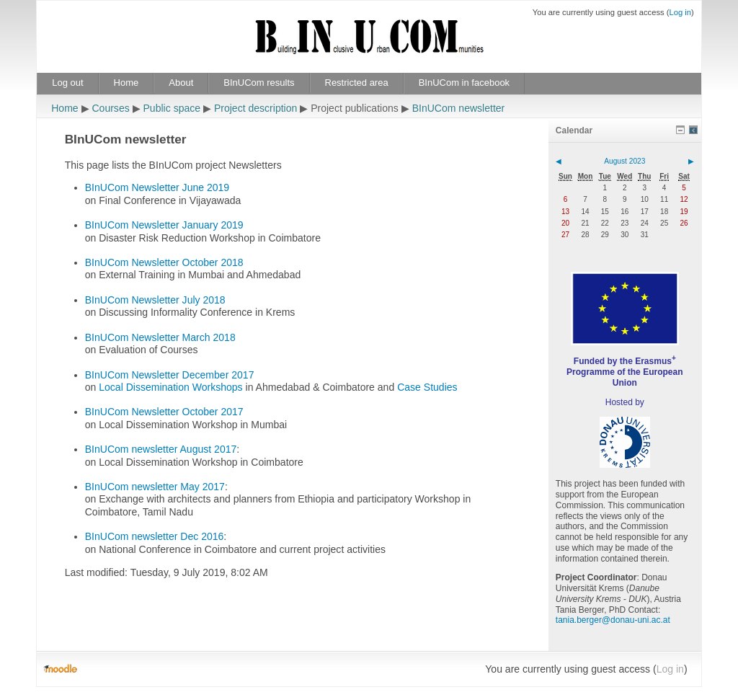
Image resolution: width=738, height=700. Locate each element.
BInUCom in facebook (464, 83)
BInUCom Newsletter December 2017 (170, 375)
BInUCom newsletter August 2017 (161, 449)
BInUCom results (259, 83)
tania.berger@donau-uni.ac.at (613, 620)
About (181, 83)
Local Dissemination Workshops (170, 387)
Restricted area (357, 83)
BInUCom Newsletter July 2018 (155, 300)
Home (126, 83)
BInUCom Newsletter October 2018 (164, 262)
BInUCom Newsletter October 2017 (164, 412)
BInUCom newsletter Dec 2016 (155, 536)
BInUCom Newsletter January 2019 (164, 225)
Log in (680, 12)
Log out (67, 83)
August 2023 (624, 161)
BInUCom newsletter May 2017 (155, 487)
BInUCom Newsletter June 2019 (157, 187)
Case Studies (427, 387)
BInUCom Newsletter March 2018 (160, 337)
